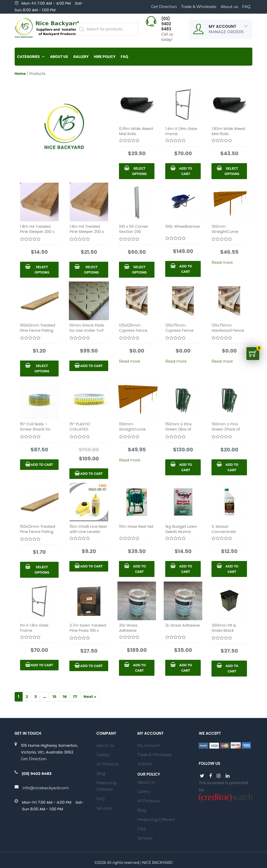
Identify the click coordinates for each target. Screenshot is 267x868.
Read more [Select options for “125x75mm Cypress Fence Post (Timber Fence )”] (176, 361)
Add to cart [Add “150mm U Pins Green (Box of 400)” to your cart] (186, 467)
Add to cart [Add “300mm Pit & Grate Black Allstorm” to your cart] (232, 669)
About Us (59, 57)
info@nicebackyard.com (46, 788)
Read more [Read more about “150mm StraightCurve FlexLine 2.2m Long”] (130, 460)
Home (20, 74)
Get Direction (164, 7)
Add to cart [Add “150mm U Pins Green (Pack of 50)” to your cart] (232, 467)
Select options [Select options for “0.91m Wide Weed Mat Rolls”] (139, 171)
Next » (90, 696)
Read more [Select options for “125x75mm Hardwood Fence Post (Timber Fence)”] (222, 361)
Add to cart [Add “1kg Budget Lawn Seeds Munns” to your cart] (186, 569)
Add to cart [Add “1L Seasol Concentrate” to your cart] (232, 569)
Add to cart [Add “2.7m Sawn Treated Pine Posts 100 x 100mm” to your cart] (91, 666)
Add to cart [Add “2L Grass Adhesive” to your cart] (186, 668)
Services (104, 808)
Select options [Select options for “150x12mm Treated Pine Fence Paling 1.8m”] (42, 570)
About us (229, 7)
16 (65, 696)
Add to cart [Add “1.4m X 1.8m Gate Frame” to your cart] (186, 171)
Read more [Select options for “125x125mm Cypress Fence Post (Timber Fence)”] (130, 361)
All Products (108, 764)
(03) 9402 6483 (37, 773)
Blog (101, 773)
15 (54, 696)
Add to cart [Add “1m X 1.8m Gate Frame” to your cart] (42, 665)
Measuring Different (106, 786)
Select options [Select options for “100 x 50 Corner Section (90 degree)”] (139, 270)
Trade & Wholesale (199, 7)
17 (75, 696)
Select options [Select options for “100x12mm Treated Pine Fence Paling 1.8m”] (42, 369)
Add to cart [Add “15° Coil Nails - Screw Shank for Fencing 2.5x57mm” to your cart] (42, 465)
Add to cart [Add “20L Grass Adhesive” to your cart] (139, 668)
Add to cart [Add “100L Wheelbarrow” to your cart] (186, 269)
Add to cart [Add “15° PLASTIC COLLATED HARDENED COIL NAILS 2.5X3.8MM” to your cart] (91, 474)
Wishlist (145, 764)
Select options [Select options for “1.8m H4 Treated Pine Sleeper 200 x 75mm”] (91, 270)
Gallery (81, 57)
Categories (31, 57)
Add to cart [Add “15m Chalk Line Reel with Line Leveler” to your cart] (91, 566)
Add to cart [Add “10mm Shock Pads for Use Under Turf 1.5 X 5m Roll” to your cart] (91, 366)
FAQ (246, 7)
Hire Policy (105, 57)
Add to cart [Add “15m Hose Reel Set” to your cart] (139, 569)
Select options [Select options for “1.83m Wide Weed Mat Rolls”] (232, 171)
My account (148, 745)
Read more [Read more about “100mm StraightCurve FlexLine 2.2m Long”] (222, 262)
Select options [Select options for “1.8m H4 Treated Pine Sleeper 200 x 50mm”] (42, 270)
